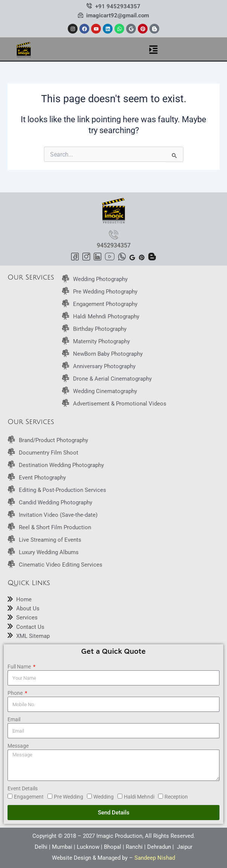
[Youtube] (110, 257)
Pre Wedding (69, 797)
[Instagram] (86, 257)
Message (18, 746)
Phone (16, 693)
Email (14, 719)
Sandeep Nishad (155, 858)
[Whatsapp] (122, 257)
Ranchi (134, 847)
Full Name (20, 667)
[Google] (132, 257)
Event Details (23, 788)
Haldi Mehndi (139, 797)
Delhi (41, 847)
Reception (176, 797)
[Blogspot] (152, 257)
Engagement (29, 797)
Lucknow (88, 847)
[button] (153, 50)
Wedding (104, 797)
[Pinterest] (142, 257)
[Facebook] (75, 257)
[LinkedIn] (98, 257)
